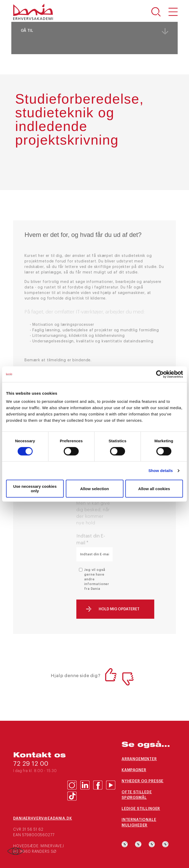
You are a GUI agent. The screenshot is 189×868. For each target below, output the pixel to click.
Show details (161, 471)
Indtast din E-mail (91, 539)
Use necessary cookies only (35, 489)
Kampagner (134, 770)
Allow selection (94, 489)
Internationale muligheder (139, 823)
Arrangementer (139, 759)
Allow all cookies (154, 489)
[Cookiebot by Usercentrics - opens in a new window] (160, 374)
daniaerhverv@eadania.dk (40, 819)
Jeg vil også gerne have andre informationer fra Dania (97, 579)
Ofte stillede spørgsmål (137, 795)
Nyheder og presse (143, 781)
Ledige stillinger (141, 809)
